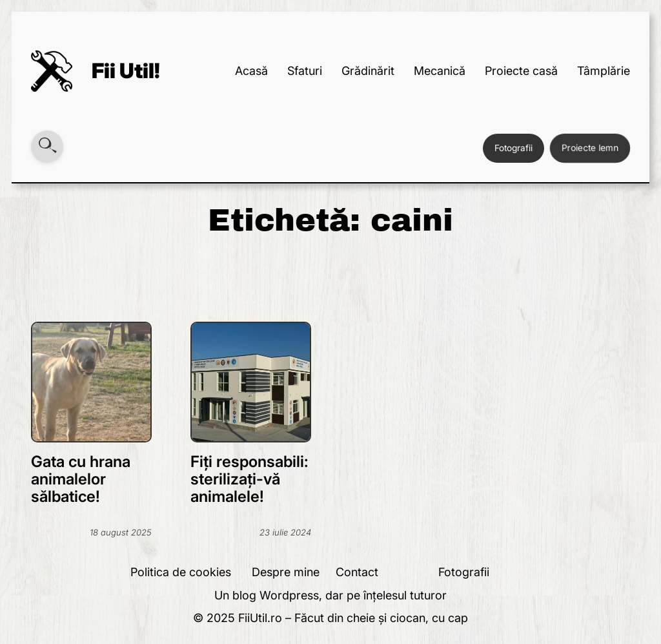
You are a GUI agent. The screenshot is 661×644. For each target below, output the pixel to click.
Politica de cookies (181, 572)
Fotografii (514, 148)
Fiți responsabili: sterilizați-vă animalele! (249, 479)
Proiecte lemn (590, 148)
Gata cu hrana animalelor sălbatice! (81, 479)
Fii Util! (126, 71)
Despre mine (286, 572)
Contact (357, 572)
